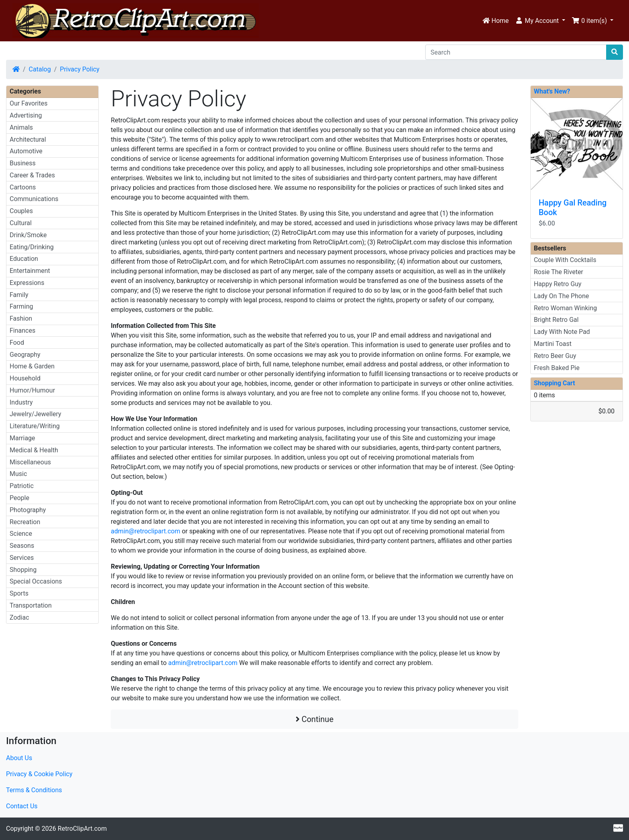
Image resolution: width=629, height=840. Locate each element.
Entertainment (30, 271)
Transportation (31, 605)
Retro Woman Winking (565, 308)
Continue (315, 719)
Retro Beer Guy (555, 356)
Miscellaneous (30, 462)
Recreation (25, 522)
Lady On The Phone (562, 296)
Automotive (26, 151)
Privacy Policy (80, 69)
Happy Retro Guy (558, 284)
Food (17, 343)
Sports (19, 593)
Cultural (21, 223)
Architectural (28, 139)
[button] (540, 21)
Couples (21, 211)
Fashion (21, 318)
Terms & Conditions (34, 790)
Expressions (27, 283)
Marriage (22, 438)
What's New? (552, 91)
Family (19, 295)
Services (22, 558)
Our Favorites (28, 103)
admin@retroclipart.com (145, 531)
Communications (34, 199)
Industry (21, 402)
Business (23, 163)
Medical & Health (34, 450)
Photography (28, 510)
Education (24, 259)
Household (25, 378)
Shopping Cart (555, 383)
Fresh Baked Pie (557, 368)
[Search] (516, 52)
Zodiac (19, 617)
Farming (21, 306)
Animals (21, 127)
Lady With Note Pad (562, 332)
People (19, 498)
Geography (25, 355)
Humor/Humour (32, 390)
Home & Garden (32, 366)
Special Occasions (36, 581)
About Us (19, 758)
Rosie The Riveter (559, 272)
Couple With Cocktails (565, 260)
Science (21, 534)
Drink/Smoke (28, 235)
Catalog (40, 69)
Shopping (23, 570)
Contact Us (22, 806)
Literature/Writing (35, 426)
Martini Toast (553, 344)
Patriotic (22, 486)
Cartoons (23, 187)
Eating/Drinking (32, 247)
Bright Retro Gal (556, 320)
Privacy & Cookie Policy (39, 774)
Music (18, 474)
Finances (22, 331)
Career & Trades (32, 175)
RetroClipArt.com (82, 829)
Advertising (26, 115)
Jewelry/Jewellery (36, 414)
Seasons (22, 546)
